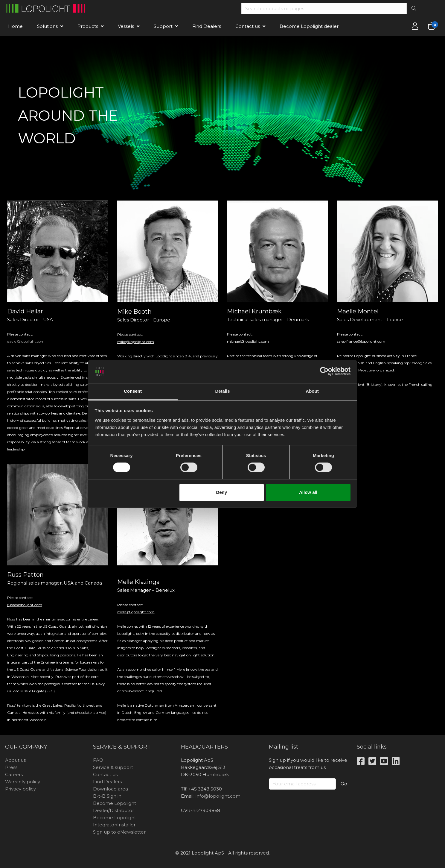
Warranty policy (23, 782)
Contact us (248, 26)
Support (163, 26)
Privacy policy (20, 789)
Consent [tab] (133, 391)
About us (15, 760)
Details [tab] (222, 391)
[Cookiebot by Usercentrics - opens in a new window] (324, 371)
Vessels (126, 26)
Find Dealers (207, 26)
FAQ (98, 760)
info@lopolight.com (218, 796)
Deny (221, 492)
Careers (14, 774)
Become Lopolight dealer (309, 26)
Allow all (308, 492)
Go (344, 784)
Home (15, 26)
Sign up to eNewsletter (119, 832)
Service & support (113, 767)
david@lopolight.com (26, 341)
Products (88, 26)
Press (11, 767)
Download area (111, 789)
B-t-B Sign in (107, 796)
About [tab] (312, 391)
